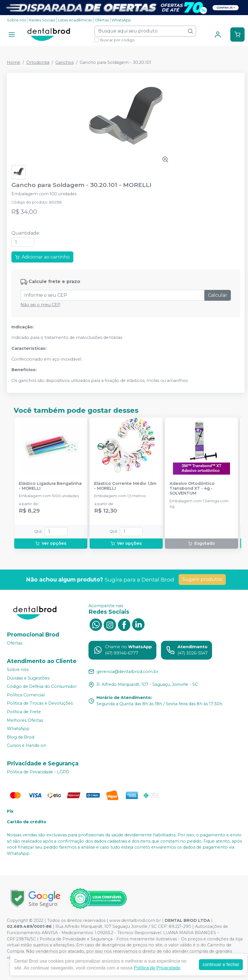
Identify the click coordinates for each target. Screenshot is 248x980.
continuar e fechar (221, 964)
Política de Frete (24, 712)
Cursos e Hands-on (27, 746)
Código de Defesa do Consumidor (42, 686)
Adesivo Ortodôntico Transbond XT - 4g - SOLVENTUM (192, 489)
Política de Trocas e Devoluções (40, 704)
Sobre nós (16, 20)
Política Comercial (26, 695)
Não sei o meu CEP (41, 305)
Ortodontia (38, 62)
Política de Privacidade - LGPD (38, 772)
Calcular (218, 295)
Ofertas (102, 20)
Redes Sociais (42, 20)
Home (14, 62)
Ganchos (64, 62)
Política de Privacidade (157, 968)
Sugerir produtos (202, 579)
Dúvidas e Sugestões (28, 678)
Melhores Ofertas (25, 720)
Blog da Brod (21, 737)
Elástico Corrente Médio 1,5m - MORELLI (125, 486)
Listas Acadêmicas (75, 20)
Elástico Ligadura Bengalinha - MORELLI (50, 486)
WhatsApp (121, 20)
